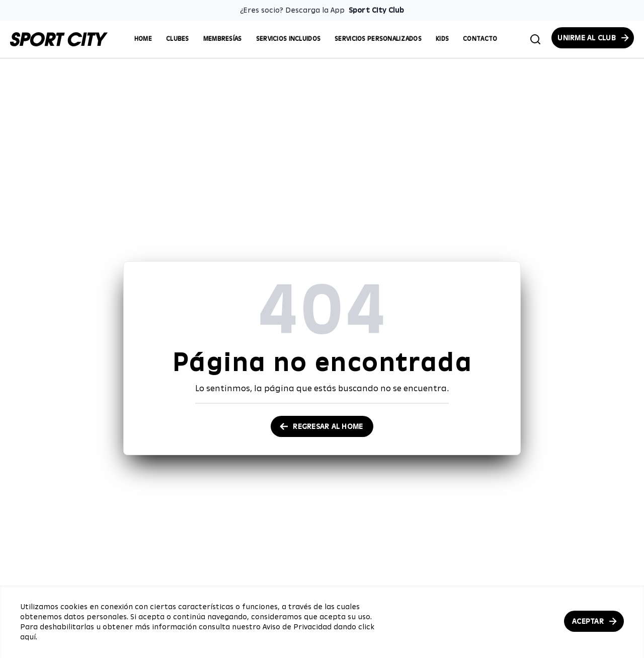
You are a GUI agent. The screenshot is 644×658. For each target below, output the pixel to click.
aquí (28, 637)
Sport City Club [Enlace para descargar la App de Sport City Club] (376, 10)
